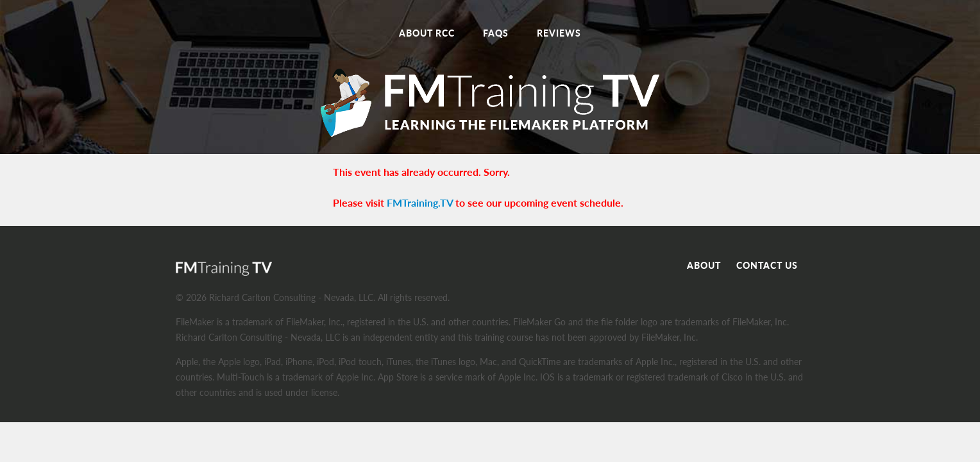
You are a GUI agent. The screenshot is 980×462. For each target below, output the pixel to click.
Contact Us (767, 265)
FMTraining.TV (420, 202)
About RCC (427, 33)
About (704, 265)
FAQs (496, 33)
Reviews (559, 33)
